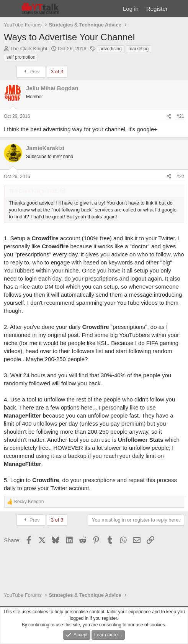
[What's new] (179, 9)
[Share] (169, 116)
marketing (139, 49)
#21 (180, 116)
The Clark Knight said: (33, 191)
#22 (180, 177)
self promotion (21, 57)
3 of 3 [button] (57, 72)
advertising (111, 49)
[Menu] (11, 9)
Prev (31, 72)
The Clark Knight (29, 49)
